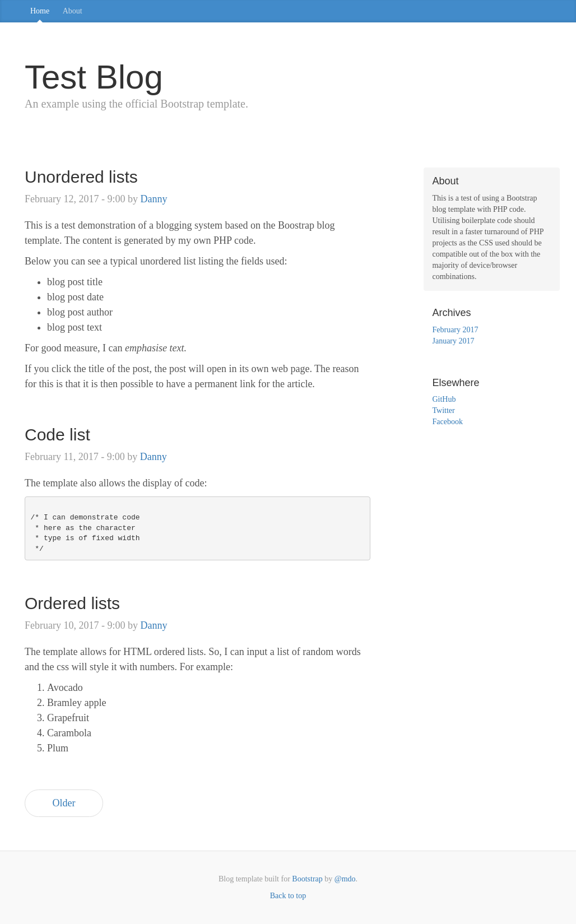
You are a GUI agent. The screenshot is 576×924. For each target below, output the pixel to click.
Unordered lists (81, 177)
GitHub (444, 399)
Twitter (443, 410)
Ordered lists (72, 603)
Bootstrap (307, 879)
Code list (57, 435)
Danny (154, 199)
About (73, 11)
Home (40, 11)
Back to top (288, 896)
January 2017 (453, 341)
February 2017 (455, 330)
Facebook (447, 422)
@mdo (345, 879)
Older (64, 803)
